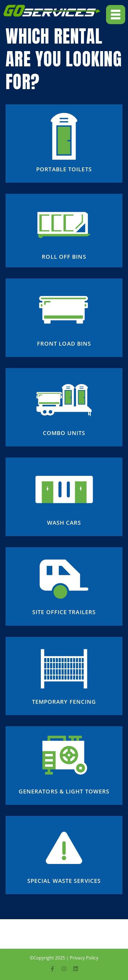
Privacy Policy (84, 958)
